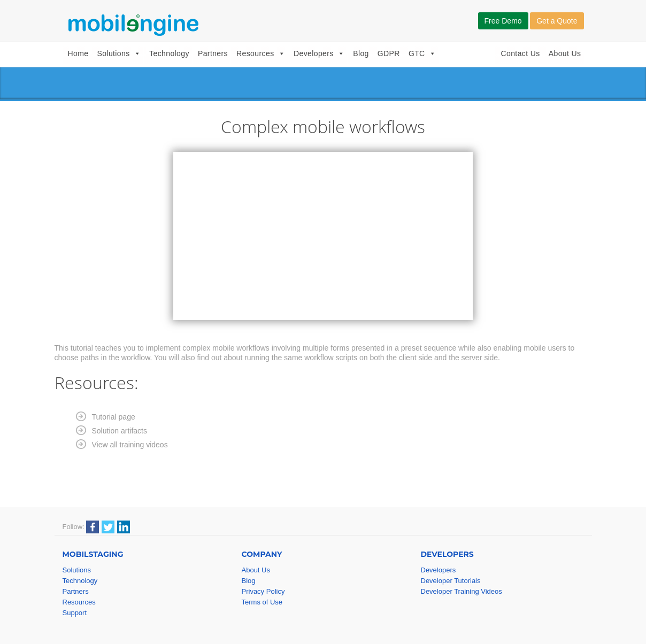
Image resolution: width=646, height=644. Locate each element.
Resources (261, 53)
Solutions (119, 53)
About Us (565, 53)
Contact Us (520, 53)
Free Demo (503, 21)
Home (78, 53)
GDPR (389, 53)
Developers (319, 53)
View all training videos (130, 445)
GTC (422, 53)
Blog (361, 53)
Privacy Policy (263, 591)
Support (75, 613)
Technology (169, 53)
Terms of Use (262, 602)
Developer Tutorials (451, 581)
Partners (213, 53)
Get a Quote (557, 21)
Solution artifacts (120, 431)
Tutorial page (114, 417)
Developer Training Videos (462, 591)
